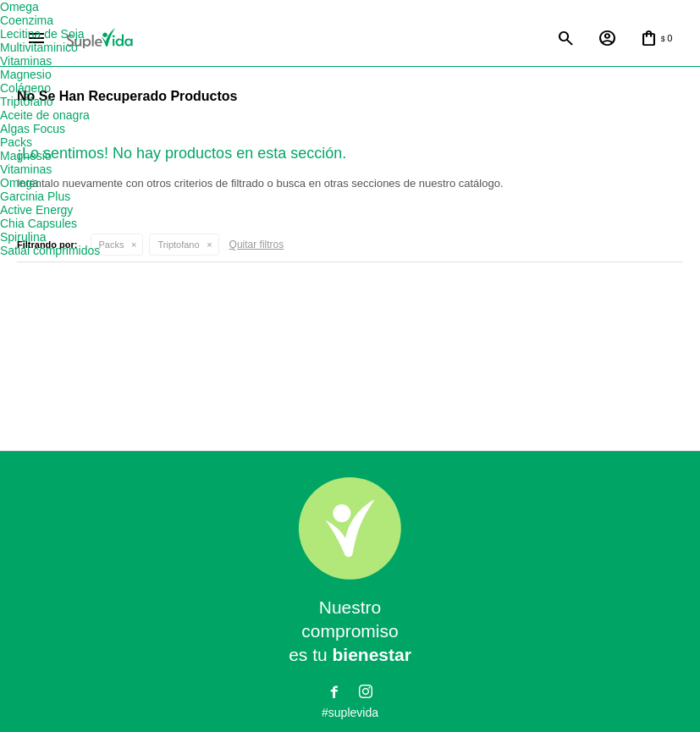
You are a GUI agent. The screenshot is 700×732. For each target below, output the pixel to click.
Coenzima (27, 20)
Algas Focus (33, 129)
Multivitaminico (39, 47)
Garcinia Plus (35, 196)
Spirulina (23, 237)
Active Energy (36, 210)
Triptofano (178, 245)
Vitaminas (26, 61)
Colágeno (25, 88)
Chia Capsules (39, 223)
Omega (19, 7)
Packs (112, 245)
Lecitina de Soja (42, 34)
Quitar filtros (257, 245)
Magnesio (26, 74)
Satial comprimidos (50, 250)
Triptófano (27, 102)
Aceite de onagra (45, 115)
